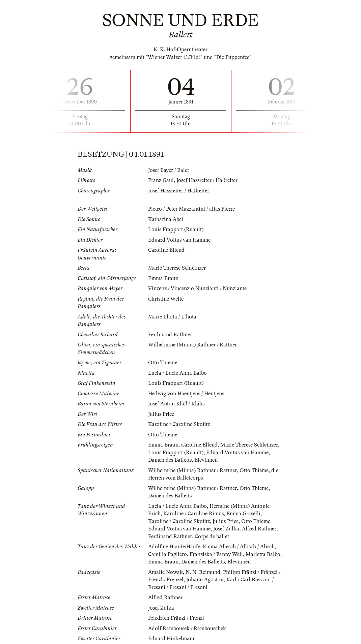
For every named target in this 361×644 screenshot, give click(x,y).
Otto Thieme (163, 363)
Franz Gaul (161, 180)
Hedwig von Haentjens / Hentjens (186, 394)
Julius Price (161, 414)
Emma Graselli (243, 514)
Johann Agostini (205, 580)
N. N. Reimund (203, 572)
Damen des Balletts (170, 460)
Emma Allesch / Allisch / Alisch (239, 547)
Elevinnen (206, 460)
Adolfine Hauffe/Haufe (174, 547)
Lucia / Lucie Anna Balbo (177, 373)
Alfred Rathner (259, 529)
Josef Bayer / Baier (169, 170)
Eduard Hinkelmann (172, 639)
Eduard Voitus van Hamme (179, 240)
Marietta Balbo (263, 554)
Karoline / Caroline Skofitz (179, 424)
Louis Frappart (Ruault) (176, 229)
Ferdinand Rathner (170, 335)
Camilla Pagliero (168, 554)
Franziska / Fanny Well (216, 554)
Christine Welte (166, 299)
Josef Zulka (226, 529)
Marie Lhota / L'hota (172, 317)
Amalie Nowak (165, 572)
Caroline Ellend (166, 250)
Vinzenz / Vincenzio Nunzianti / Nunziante (197, 288)
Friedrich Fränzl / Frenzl (176, 618)
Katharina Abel (166, 219)
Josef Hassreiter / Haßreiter (207, 180)
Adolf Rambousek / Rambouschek (187, 628)
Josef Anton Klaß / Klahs (176, 404)
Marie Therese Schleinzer (177, 268)
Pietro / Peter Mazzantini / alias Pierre (191, 209)
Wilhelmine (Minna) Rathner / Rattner (192, 345)
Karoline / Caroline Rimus (193, 514)
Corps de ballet (212, 536)
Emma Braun (163, 278)
